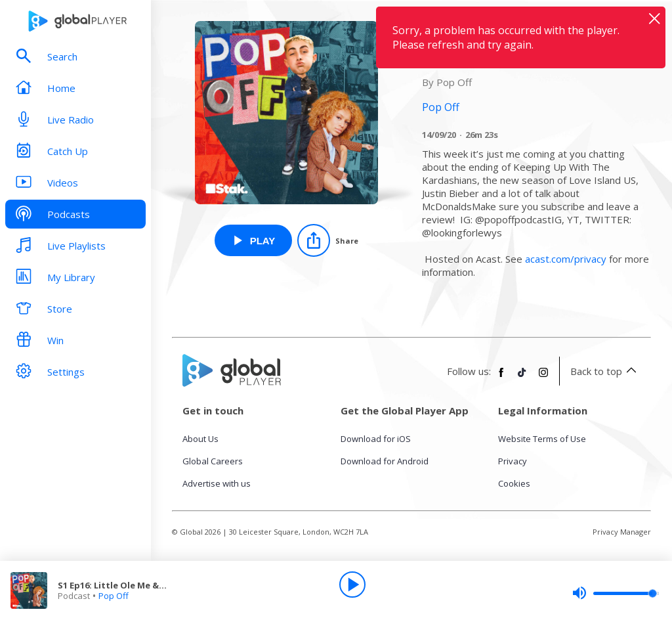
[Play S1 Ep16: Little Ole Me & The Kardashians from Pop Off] (254, 240)
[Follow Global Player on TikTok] (522, 378)
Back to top (605, 371)
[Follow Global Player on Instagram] (543, 378)
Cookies (514, 483)
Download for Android (385, 461)
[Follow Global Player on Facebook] (501, 378)
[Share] (328, 240)
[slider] (616, 593)
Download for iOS (376, 439)
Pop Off (114, 596)
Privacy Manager (622, 532)
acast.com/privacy (566, 259)
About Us (200, 439)
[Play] (352, 585)
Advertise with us (217, 483)
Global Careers (213, 461)
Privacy (513, 461)
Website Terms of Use (542, 439)
